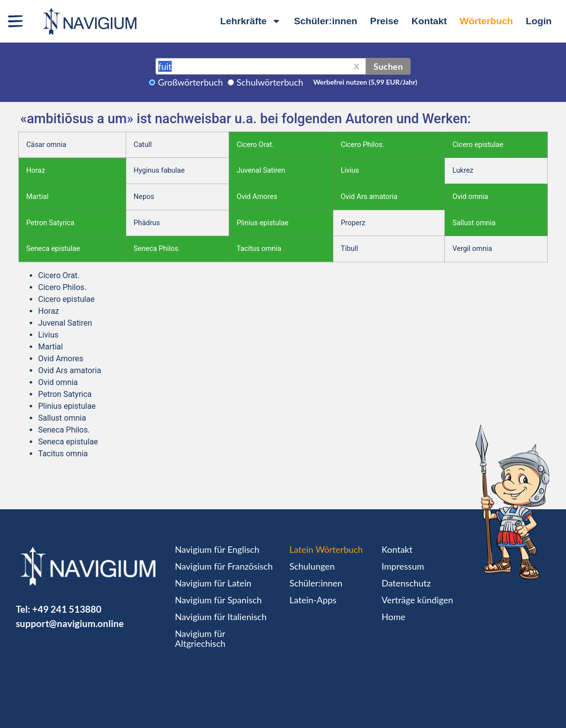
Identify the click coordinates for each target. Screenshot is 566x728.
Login (539, 21)
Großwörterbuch (190, 82)
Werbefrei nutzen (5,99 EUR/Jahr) (365, 82)
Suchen (388, 66)
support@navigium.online (70, 623)
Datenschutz (406, 583)
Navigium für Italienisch (221, 617)
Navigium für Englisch (217, 549)
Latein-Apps (313, 600)
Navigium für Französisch (224, 566)
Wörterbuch (486, 21)
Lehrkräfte (251, 21)
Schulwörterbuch (270, 82)
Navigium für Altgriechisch (200, 638)
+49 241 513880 (67, 609)
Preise (384, 21)
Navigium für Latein (213, 583)
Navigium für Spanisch (219, 600)
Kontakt (429, 21)
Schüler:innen (326, 21)
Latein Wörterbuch (326, 549)
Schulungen (312, 566)
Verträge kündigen (417, 600)
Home (393, 617)
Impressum (403, 566)
